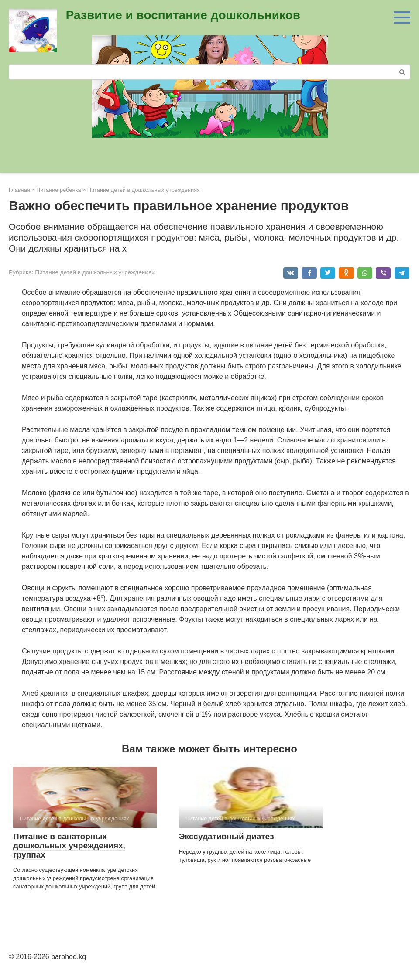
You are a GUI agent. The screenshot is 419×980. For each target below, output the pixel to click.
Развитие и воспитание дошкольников (183, 15)
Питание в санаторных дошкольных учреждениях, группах (69, 846)
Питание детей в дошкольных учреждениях (95, 272)
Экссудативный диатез (227, 836)
